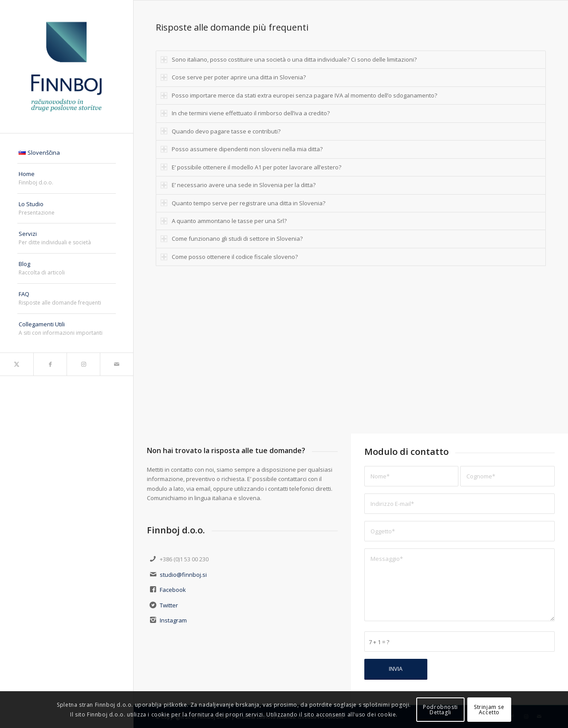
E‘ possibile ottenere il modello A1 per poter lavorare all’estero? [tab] (251, 167)
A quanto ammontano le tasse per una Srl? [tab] (224, 221)
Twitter (169, 605)
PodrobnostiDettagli (440, 710)
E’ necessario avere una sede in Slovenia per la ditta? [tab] (238, 185)
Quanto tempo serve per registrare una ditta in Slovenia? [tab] (243, 203)
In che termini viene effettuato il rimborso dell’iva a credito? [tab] (245, 113)
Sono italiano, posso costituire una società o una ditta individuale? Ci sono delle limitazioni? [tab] (289, 59)
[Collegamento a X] (17, 364)
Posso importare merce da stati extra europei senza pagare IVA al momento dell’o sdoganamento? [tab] (299, 95)
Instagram (173, 620)
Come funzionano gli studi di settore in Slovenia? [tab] (232, 239)
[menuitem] (67, 153)
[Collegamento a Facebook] (50, 364)
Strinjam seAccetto (489, 710)
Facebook (173, 590)
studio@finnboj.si (183, 575)
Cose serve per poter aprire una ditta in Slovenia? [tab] (233, 77)
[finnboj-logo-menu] (67, 67)
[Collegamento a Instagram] (83, 364)
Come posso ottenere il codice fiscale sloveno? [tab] (229, 257)
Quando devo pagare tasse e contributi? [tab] (221, 131)
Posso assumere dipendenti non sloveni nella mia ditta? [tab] (242, 149)
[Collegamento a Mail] (116, 364)
